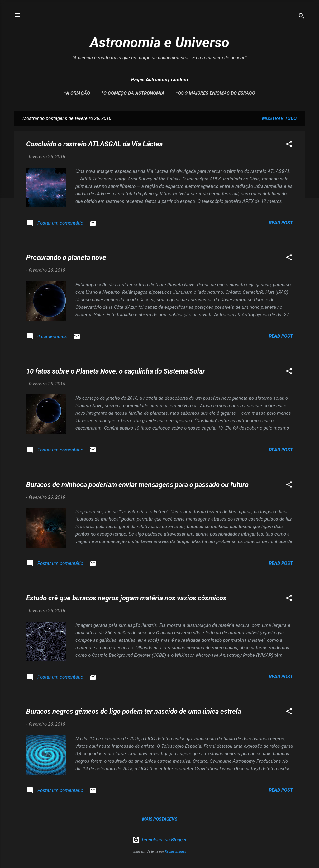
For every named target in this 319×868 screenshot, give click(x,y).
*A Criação (77, 93)
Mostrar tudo (279, 118)
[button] (289, 145)
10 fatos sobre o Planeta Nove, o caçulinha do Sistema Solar (116, 371)
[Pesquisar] (302, 17)
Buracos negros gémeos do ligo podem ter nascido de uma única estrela (134, 711)
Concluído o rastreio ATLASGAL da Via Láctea (94, 144)
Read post (281, 223)
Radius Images (175, 852)
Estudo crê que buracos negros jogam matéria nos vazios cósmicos (126, 598)
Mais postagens (160, 819)
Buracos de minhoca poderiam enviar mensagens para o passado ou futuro (137, 485)
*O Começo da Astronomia (133, 93)
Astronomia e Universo (159, 43)
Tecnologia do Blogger (159, 840)
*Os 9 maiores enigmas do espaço (215, 93)
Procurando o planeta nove (66, 258)
